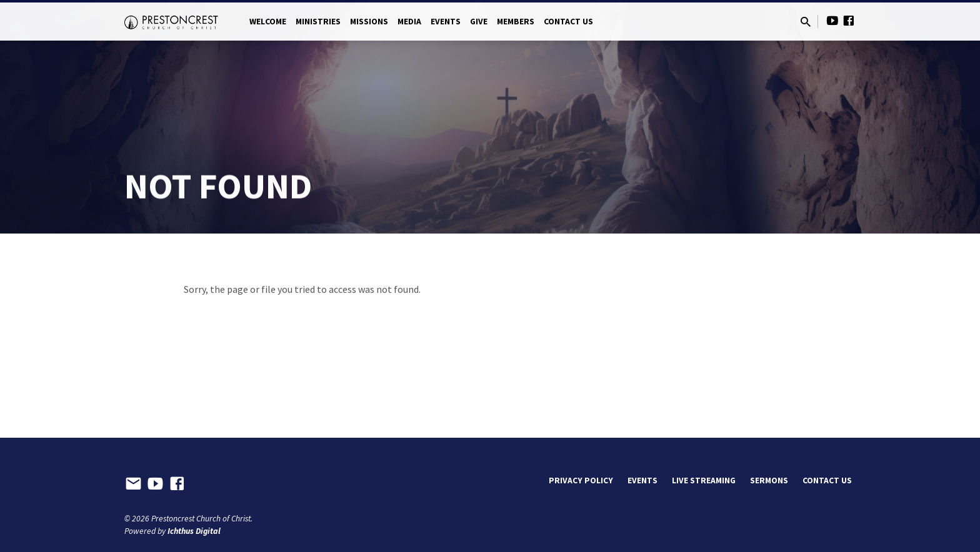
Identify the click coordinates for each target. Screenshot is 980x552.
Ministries (318, 22)
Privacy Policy (581, 481)
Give (479, 22)
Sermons (769, 481)
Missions (369, 22)
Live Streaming (704, 481)
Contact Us (568, 22)
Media (409, 22)
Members (516, 22)
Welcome (268, 22)
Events (446, 22)
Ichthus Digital (194, 531)
